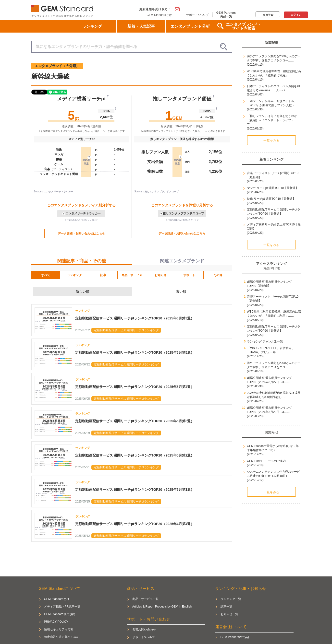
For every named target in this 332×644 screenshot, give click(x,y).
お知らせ (160, 275)
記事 (103, 275)
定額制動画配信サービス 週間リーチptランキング (126, 330)
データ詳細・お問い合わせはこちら (81, 234)
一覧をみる (271, 141)
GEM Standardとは (159, 15)
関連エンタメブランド (182, 261)
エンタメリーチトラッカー (83, 213)
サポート (189, 275)
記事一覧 (226, 607)
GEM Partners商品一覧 (226, 14)
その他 (218, 275)
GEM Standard (63, 7)
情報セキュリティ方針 (59, 629)
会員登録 (268, 15)
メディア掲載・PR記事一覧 (62, 607)
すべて (46, 275)
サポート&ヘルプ (197, 15)
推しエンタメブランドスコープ (184, 213)
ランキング (92, 26)
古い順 (181, 292)
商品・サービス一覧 (146, 599)
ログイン (296, 15)
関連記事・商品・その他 (82, 261)
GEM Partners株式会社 (236, 637)
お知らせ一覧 (229, 614)
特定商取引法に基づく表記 (62, 637)
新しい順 (83, 292)
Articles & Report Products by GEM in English (162, 607)
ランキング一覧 (231, 599)
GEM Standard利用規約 (60, 614)
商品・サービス (132, 275)
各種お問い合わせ (144, 630)
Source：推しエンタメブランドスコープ (157, 192)
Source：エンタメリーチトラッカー (54, 192)
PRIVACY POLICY (56, 622)
